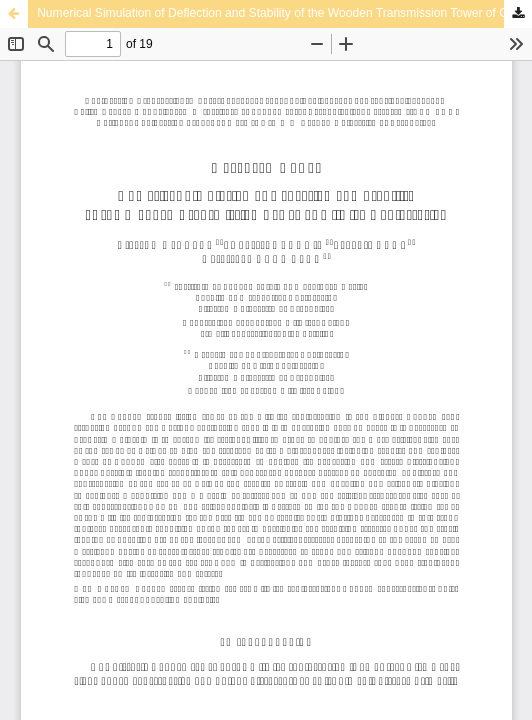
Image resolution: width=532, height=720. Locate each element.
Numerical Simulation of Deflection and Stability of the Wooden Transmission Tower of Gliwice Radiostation (284, 13)
